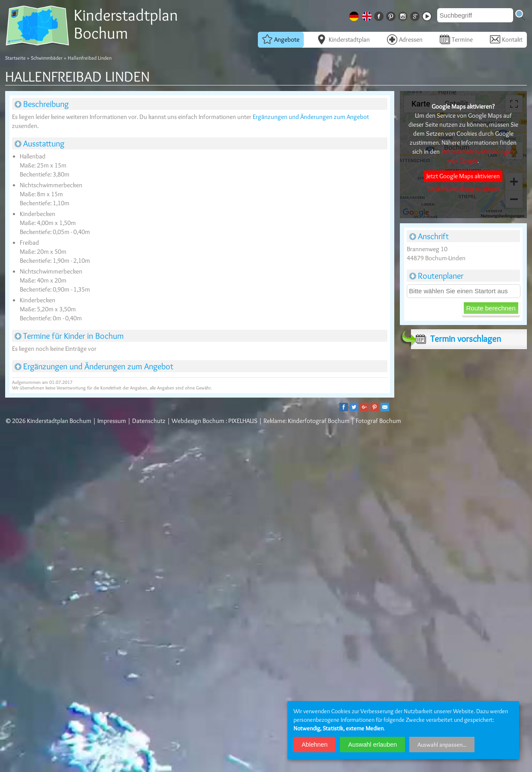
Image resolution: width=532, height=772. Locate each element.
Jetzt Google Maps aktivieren (463, 176)
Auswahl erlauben (372, 745)
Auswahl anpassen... (442, 745)
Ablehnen (314, 745)
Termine (456, 39)
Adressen (405, 39)
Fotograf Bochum (378, 421)
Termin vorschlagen (456, 339)
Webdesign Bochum (198, 421)
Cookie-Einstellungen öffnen (463, 189)
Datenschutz (149, 421)
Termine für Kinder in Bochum (69, 336)
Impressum (112, 421)
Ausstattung (39, 143)
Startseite (15, 58)
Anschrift (429, 236)
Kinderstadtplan (343, 39)
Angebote (281, 39)
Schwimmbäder (47, 58)
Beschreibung (42, 104)
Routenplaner (436, 276)
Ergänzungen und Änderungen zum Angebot (311, 117)
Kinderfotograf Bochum (319, 421)
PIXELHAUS (243, 421)
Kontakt (506, 39)
